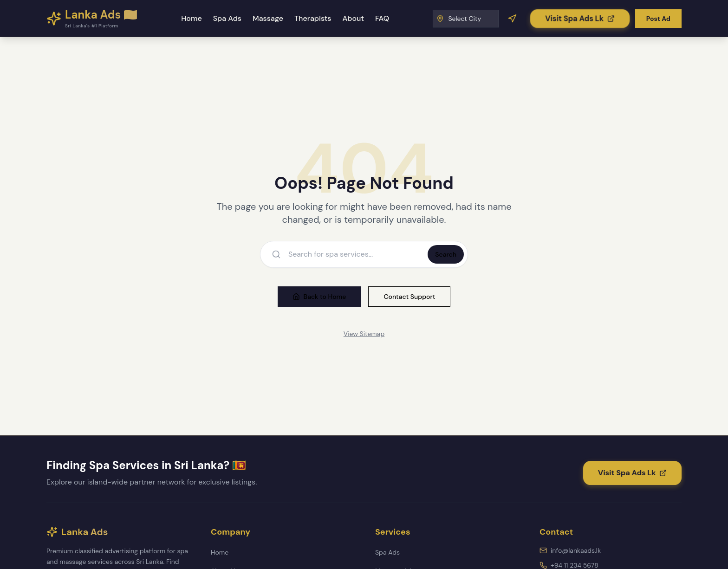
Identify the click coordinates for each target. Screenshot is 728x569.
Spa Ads (227, 18)
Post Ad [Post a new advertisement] (658, 19)
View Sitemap (364, 334)
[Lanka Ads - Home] (92, 19)
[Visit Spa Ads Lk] (580, 18)
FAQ (382, 18)
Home (191, 18)
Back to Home (319, 297)
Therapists (313, 18)
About (353, 18)
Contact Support (409, 297)
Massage (268, 18)
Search (446, 254)
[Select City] (466, 19)
